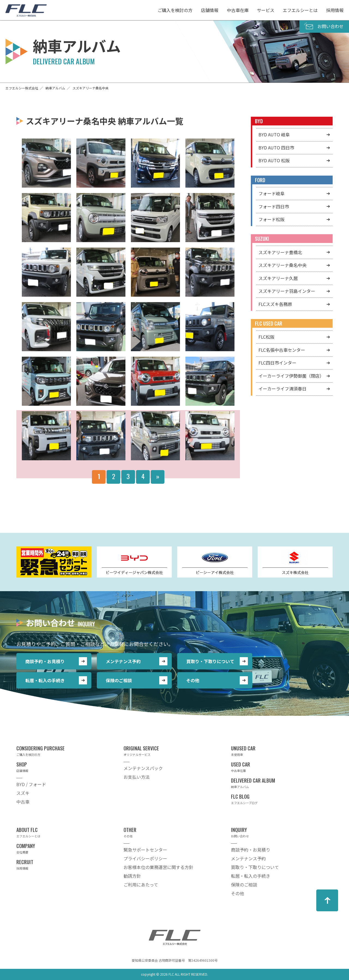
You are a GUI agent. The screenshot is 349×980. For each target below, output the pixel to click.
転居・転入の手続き (45, 680)
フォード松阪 (272, 219)
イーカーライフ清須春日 (282, 389)
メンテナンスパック (143, 768)
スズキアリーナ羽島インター (287, 291)
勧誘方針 (132, 876)
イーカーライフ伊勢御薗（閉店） (291, 376)
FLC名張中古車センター (282, 350)
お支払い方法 (137, 777)
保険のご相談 (119, 680)
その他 (193, 680)
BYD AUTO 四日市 (276, 148)
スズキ (23, 793)
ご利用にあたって (141, 885)
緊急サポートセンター (145, 850)
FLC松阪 (267, 337)
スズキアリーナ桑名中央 (282, 265)
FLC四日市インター (277, 363)
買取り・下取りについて (210, 661)
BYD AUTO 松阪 (274, 160)
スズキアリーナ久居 (278, 278)
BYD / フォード (31, 784)
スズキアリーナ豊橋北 (280, 252)
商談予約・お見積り (45, 661)
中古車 (23, 802)
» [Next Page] (158, 476)
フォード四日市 (274, 206)
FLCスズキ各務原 (275, 304)
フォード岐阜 (272, 193)
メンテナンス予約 (123, 661)
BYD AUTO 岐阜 (274, 134)
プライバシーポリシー (145, 858)
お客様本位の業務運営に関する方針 (158, 867)
